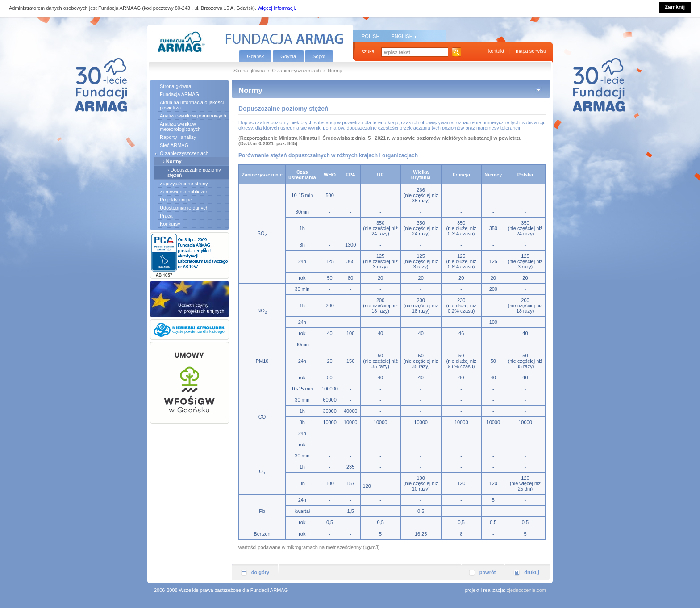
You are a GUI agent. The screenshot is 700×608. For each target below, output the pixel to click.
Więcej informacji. (277, 8)
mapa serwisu (531, 51)
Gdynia (288, 56)
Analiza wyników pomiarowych (193, 116)
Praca (166, 216)
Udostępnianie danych (184, 208)
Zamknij (675, 7)
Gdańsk (255, 56)
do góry (260, 572)
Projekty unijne (176, 200)
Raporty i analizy (178, 137)
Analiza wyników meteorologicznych (180, 126)
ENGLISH (402, 36)
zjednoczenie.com (526, 590)
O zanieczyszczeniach (296, 71)
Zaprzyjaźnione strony (184, 184)
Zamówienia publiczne (184, 192)
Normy (174, 161)
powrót (488, 572)
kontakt (496, 51)
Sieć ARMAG (174, 145)
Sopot (319, 56)
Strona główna (249, 71)
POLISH (371, 36)
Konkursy (170, 224)
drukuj (532, 572)
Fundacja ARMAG (179, 94)
